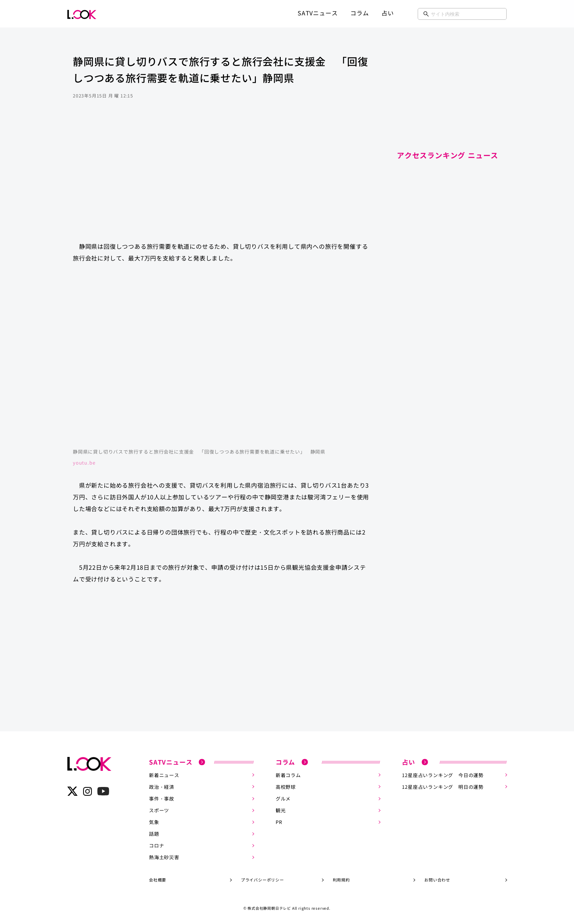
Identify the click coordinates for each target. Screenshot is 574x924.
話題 (154, 834)
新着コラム (288, 775)
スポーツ (159, 810)
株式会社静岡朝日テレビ (269, 908)
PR (279, 822)
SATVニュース (318, 13)
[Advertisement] (221, 177)
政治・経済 (162, 787)
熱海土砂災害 (164, 857)
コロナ (156, 845)
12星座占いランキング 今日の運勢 (443, 775)
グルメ (283, 799)
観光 (281, 810)
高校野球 (286, 787)
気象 (154, 822)
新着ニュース (164, 775)
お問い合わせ (437, 880)
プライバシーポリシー (262, 880)
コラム (359, 13)
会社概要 (158, 880)
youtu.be (84, 463)
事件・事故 (162, 799)
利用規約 (341, 880)
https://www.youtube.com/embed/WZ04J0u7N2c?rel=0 (221, 359)
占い (388, 13)
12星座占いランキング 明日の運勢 (443, 787)
